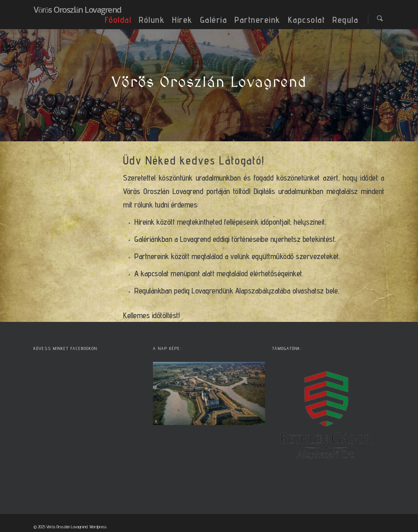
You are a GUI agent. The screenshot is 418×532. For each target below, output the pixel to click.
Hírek (182, 20)
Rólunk (152, 20)
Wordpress (98, 527)
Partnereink (257, 20)
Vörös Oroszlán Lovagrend (78, 9)
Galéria (214, 20)
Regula (345, 20)
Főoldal (118, 20)
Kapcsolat (307, 20)
